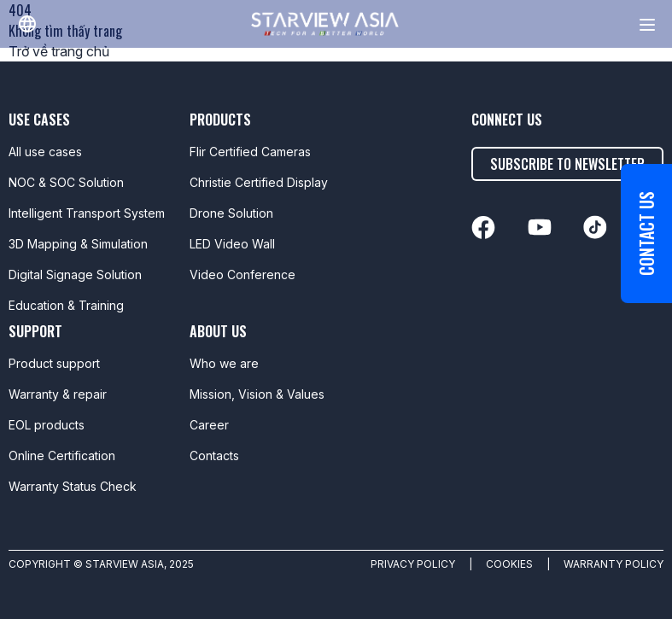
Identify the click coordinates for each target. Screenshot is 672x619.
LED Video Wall (232, 244)
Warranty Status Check (73, 486)
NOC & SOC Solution (66, 182)
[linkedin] (483, 228)
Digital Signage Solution (75, 274)
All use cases (45, 152)
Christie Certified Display (259, 182)
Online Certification (62, 455)
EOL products (47, 425)
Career (209, 425)
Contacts (214, 455)
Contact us (646, 234)
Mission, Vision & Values (257, 394)
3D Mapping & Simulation (78, 244)
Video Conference (243, 274)
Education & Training (66, 305)
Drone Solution (231, 213)
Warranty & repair (58, 394)
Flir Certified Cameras (250, 152)
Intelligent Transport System (87, 213)
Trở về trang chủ (59, 51)
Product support (54, 363)
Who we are (224, 363)
